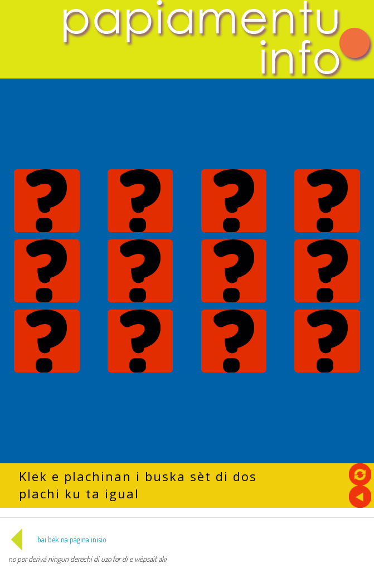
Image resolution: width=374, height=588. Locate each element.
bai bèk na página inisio (57, 539)
